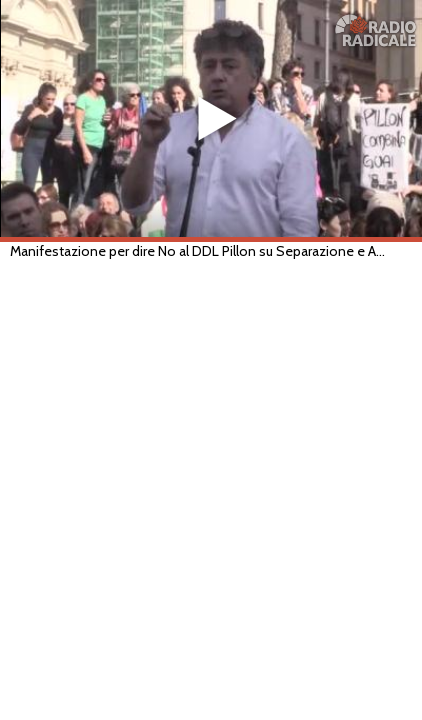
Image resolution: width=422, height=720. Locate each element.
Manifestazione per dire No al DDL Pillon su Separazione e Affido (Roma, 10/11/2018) (200, 251)
